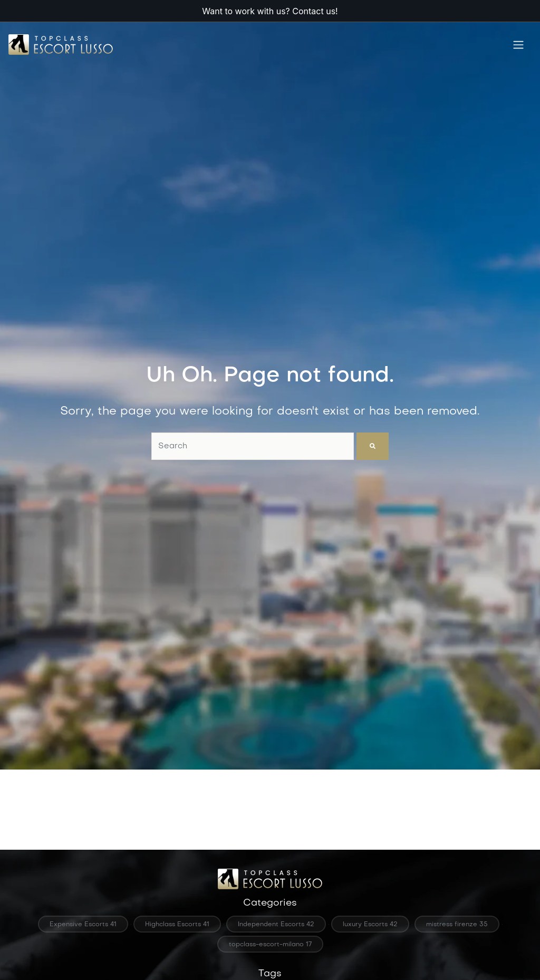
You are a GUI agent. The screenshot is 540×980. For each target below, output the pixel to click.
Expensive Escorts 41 (83, 925)
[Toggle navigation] (518, 45)
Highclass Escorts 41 (177, 925)
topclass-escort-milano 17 (270, 945)
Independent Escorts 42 (276, 925)
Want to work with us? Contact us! (270, 11)
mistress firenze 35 (457, 925)
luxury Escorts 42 (370, 925)
